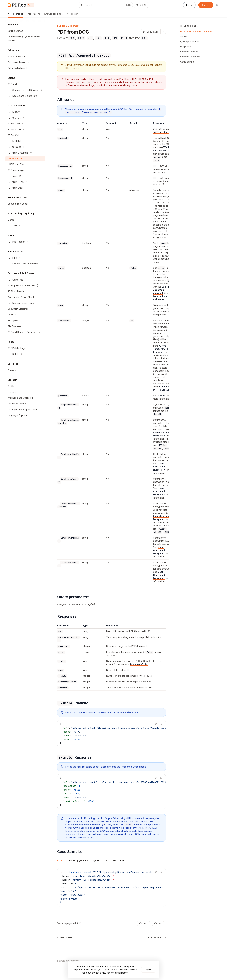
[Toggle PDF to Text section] (25, 124)
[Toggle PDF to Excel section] (25, 129)
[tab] (60, 860)
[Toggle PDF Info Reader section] (25, 242)
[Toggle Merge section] (25, 220)
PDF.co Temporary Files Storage (162, 349)
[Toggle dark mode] (217, 5)
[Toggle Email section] (25, 315)
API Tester (72, 15)
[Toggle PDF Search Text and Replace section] (25, 90)
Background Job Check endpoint (164, 290)
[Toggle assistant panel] (141, 5)
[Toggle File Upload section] (25, 321)
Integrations (34, 15)
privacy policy (99, 973)
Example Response (190, 57)
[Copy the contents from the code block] (156, 724)
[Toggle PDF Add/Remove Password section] (25, 332)
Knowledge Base (53, 15)
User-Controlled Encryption (159, 467)
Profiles (162, 396)
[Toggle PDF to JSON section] (25, 118)
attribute (161, 132)
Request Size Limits (128, 712)
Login (189, 5)
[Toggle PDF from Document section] (25, 153)
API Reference (15, 15)
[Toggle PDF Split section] (25, 226)
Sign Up (206, 5)
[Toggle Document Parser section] (25, 62)
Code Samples (188, 62)
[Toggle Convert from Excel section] (25, 204)
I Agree (148, 970)
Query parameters (190, 42)
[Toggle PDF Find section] (25, 258)
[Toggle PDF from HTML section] (25, 182)
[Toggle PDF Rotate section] (25, 354)
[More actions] (163, 32)
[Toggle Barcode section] (25, 370)
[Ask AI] (161, 724)
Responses (186, 47)
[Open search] (106, 5)
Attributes (185, 36)
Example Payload (189, 52)
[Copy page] (151, 32)
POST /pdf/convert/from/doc (196, 31)
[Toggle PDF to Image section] (25, 147)
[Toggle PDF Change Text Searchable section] (25, 264)
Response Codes (139, 664)
